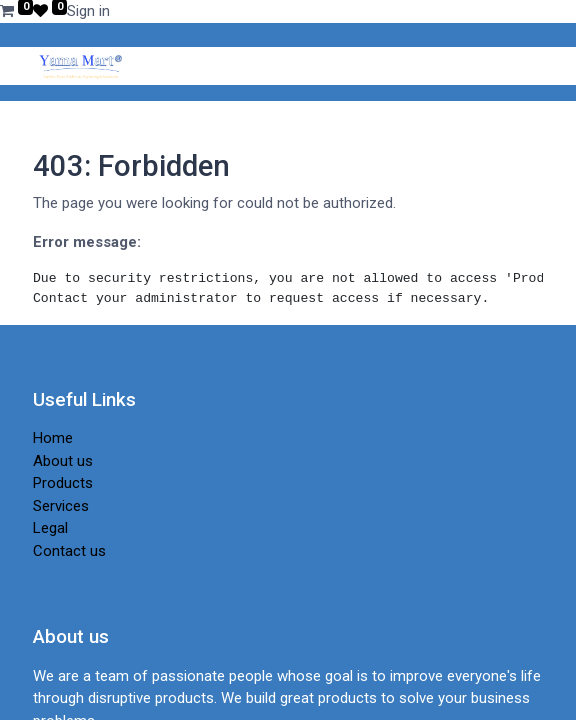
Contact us (69, 551)
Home (53, 438)
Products (63, 483)
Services (61, 506)
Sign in (88, 11)
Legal (50, 528)
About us (63, 461)
